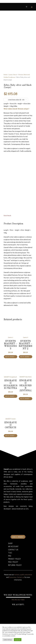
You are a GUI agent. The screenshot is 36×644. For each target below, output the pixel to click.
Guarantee (13, 577)
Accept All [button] (18, 640)
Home (5, 75)
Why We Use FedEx (18, 600)
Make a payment (18, 537)
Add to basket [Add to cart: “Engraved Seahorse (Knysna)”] (25, 399)
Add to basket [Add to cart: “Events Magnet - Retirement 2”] (25, 357)
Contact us (20, 577)
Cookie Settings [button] (8, 640)
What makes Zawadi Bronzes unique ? (17, 109)
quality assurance (26, 575)
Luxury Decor (13, 75)
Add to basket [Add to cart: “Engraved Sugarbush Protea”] (10, 396)
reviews (17, 575)
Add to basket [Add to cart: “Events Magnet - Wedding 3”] (10, 357)
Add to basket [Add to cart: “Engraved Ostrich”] (10, 436)
